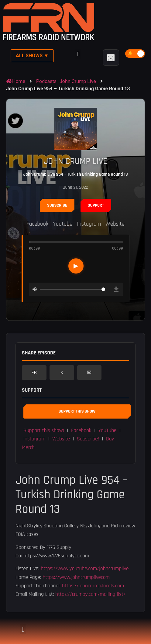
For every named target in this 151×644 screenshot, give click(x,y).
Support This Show (77, 411)
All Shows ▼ (32, 56)
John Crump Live (78, 81)
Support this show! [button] (44, 430)
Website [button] (61, 439)
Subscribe (57, 205)
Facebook (37, 224)
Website (115, 224)
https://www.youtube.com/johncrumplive (85, 569)
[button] (78, 54)
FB (34, 373)
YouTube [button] (108, 430)
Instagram (89, 224)
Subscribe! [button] (88, 439)
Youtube (63, 224)
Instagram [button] (34, 439)
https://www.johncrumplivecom (76, 577)
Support (96, 205)
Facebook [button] (81, 430)
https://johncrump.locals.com (93, 586)
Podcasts (46, 81)
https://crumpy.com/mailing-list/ (90, 594)
